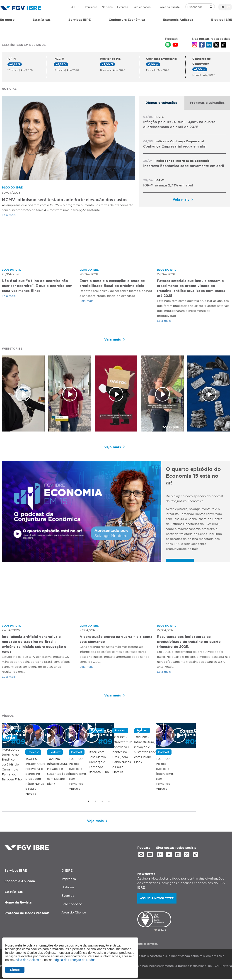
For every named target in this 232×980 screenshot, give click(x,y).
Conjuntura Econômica (127, 20)
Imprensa (91, 7)
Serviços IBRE (16, 871)
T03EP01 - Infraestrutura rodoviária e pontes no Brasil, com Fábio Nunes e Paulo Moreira (195, 737)
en (222, 7)
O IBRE (76, 7)
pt (228, 7)
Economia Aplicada (20, 882)
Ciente (15, 970)
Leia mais (9, 215)
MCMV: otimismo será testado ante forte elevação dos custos (65, 200)
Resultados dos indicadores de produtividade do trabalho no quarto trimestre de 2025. (192, 642)
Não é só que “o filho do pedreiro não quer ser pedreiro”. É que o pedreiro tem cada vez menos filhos (37, 286)
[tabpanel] (184, 158)
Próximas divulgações (207, 103)
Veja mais (181, 199)
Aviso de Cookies (27, 960)
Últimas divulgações (161, 103)
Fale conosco (142, 7)
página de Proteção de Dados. (75, 960)
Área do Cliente (170, 7)
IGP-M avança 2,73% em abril (168, 185)
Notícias (107, 7)
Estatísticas (41, 20)
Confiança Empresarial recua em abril (175, 146)
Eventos (123, 7)
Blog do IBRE (222, 20)
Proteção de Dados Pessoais (27, 914)
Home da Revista (18, 903)
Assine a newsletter (157, 899)
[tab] (162, 103)
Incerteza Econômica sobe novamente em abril (184, 166)
